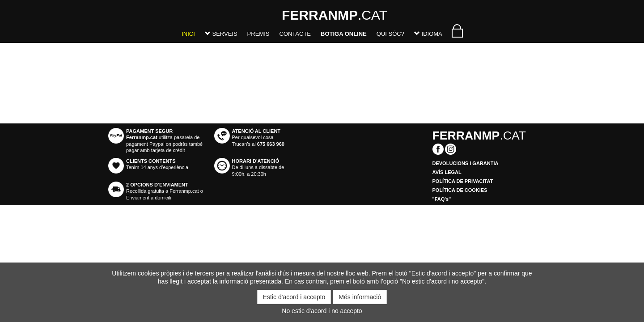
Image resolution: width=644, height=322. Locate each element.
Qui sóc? (390, 34)
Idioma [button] (428, 34)
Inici (188, 34)
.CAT (293, 15)
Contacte (295, 34)
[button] (221, 36)
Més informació (360, 297)
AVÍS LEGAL (447, 172)
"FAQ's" (442, 199)
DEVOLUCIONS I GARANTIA (466, 163)
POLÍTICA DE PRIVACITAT (463, 181)
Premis (258, 34)
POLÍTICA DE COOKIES (460, 190)
